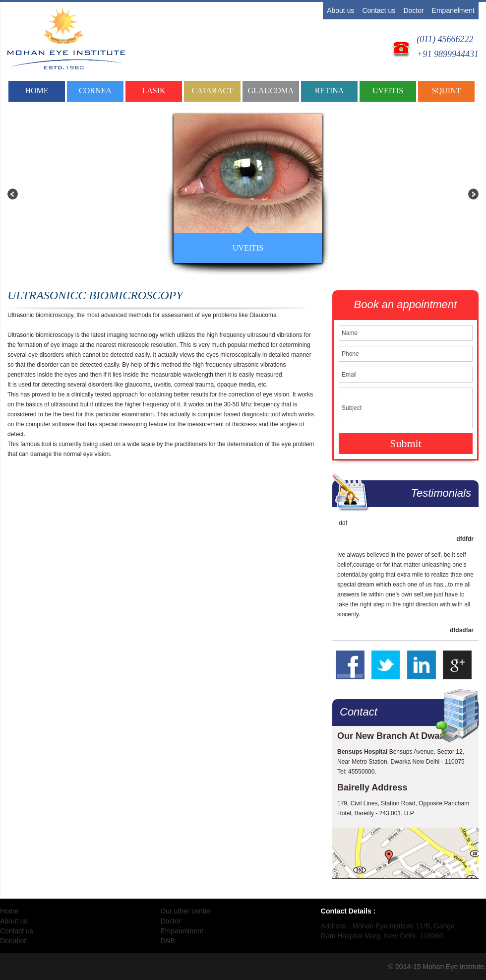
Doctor (413, 10)
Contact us (379, 10)
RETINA (330, 91)
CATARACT (212, 91)
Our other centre (185, 911)
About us (340, 10)
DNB (168, 941)
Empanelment (453, 10)
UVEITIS (388, 91)
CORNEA (95, 91)
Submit (406, 443)
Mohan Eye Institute (453, 967)
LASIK (153, 91)
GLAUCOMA (271, 91)
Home (36, 91)
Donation (14, 941)
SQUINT (447, 91)
